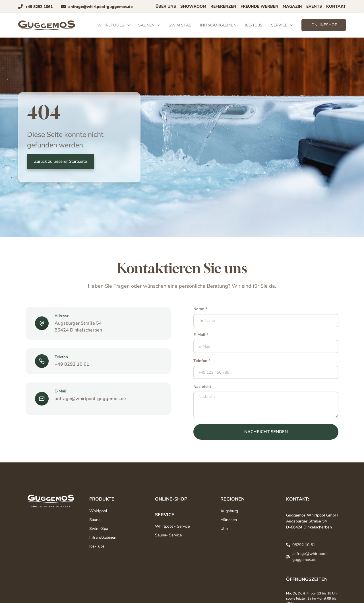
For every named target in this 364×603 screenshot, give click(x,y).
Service (282, 25)
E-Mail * (201, 335)
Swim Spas (180, 25)
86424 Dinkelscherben (78, 330)
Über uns (166, 6)
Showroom (193, 6)
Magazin (292, 6)
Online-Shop (171, 499)
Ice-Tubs (254, 25)
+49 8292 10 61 (72, 364)
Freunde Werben (259, 6)
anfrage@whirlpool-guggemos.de (90, 399)
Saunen (149, 25)
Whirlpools (114, 25)
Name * (200, 309)
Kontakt (336, 6)
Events (314, 6)
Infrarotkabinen (218, 25)
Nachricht (202, 387)
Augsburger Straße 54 (78, 323)
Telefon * (202, 361)
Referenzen (223, 6)
